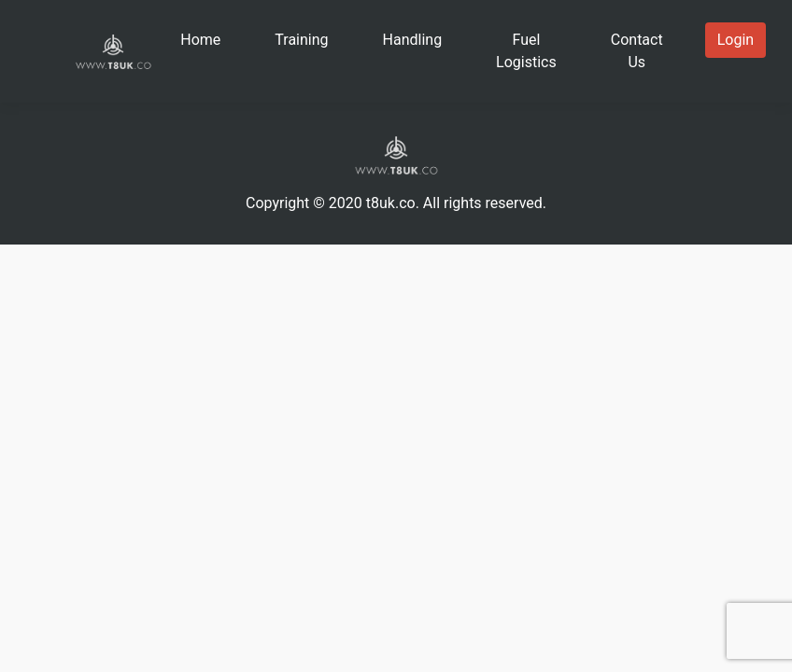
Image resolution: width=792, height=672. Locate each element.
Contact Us (637, 51)
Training (301, 40)
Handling (413, 40)
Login (735, 40)
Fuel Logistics (526, 51)
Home (200, 40)
